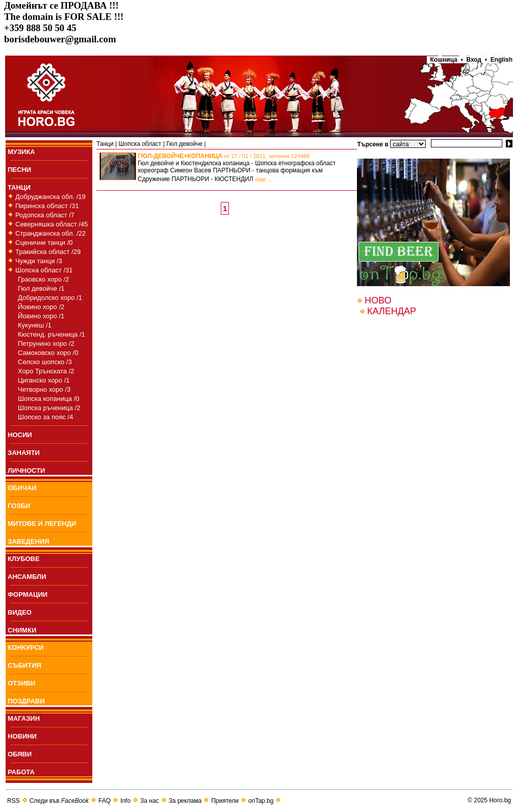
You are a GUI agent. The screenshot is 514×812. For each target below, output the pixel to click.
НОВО (378, 300)
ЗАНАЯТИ (24, 453)
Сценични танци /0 (44, 243)
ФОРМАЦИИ (28, 594)
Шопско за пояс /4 (45, 417)
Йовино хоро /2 (41, 307)
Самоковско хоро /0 (48, 353)
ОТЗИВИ (21, 683)
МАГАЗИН (24, 718)
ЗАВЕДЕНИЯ (29, 541)
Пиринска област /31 (47, 206)
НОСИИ (20, 435)
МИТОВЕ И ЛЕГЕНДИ (42, 524)
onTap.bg (261, 801)
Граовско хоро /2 (43, 279)
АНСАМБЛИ (27, 577)
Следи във (59, 801)
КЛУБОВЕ (24, 559)
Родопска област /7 (45, 215)
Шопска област (140, 144)
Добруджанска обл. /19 (50, 197)
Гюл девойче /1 (41, 288)
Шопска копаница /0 (48, 399)
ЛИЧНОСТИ (26, 471)
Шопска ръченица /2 (49, 408)
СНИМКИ (22, 630)
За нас (150, 801)
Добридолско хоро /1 (50, 298)
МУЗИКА (21, 152)
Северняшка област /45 (52, 224)
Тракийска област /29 (48, 252)
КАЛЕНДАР (392, 311)
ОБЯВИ (20, 754)
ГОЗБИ (19, 506)
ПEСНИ (19, 170)
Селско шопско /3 (45, 362)
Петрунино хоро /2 (46, 344)
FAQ (105, 801)
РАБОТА (21, 772)
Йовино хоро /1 (41, 316)
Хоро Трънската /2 (46, 371)
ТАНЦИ (19, 187)
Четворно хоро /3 (44, 389)
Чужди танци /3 (39, 261)
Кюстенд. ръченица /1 (52, 334)
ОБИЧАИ (22, 488)
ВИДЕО (20, 612)
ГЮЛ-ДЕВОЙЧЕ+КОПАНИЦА (224, 156)
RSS (14, 801)
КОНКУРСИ (26, 648)
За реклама (185, 801)
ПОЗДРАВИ (26, 701)
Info (125, 801)
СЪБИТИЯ (24, 665)
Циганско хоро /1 (44, 380)
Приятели (225, 801)
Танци (105, 144)
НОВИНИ (22, 736)
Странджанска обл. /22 (50, 233)
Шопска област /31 (44, 270)
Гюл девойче (184, 144)
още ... (264, 179)
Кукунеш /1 (35, 325)
